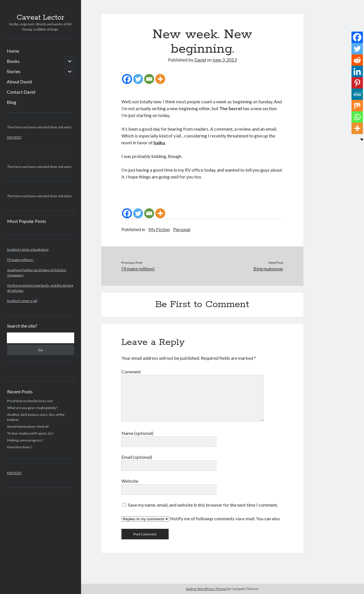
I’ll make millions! (138, 269)
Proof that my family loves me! (30, 401)
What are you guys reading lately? (32, 408)
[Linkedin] (357, 71)
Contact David (21, 92)
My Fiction (159, 229)
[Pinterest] (357, 83)
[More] (160, 79)
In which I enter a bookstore (28, 249)
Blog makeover (268, 269)
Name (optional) (137, 433)
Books (13, 61)
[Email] (149, 79)
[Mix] (357, 106)
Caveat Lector (41, 18)
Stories (14, 71)
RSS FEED (14, 137)
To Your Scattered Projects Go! (30, 433)
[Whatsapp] (357, 117)
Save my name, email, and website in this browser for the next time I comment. (203, 505)
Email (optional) (137, 457)
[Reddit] (357, 60)
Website (130, 481)
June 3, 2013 (225, 60)
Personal (182, 229)
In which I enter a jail (22, 301)
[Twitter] (138, 79)
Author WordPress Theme (206, 589)
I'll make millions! (20, 260)
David (200, 60)
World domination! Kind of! (28, 427)
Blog (12, 102)
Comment (131, 372)
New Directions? (20, 447)
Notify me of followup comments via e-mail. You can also (201, 519)
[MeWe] (357, 94)
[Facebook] (127, 79)
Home (13, 51)
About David (19, 82)
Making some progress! (25, 440)
